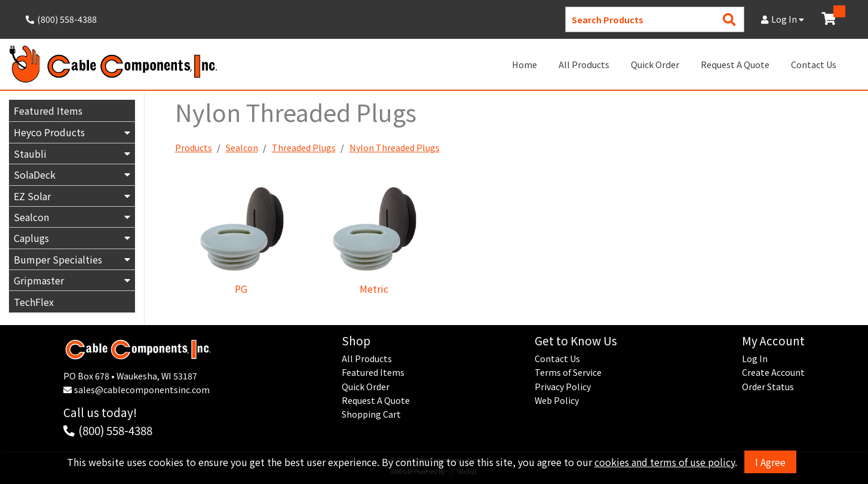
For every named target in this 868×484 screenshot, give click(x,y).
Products (194, 148)
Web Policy (557, 400)
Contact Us (814, 64)
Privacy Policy (563, 387)
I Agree (770, 462)
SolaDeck (35, 174)
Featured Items (48, 111)
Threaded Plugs (304, 148)
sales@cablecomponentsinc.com (142, 390)
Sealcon (31, 217)
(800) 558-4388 (115, 430)
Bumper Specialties (58, 259)
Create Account (773, 372)
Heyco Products (49, 132)
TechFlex (34, 302)
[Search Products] (729, 19)
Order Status (768, 387)
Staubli (30, 154)
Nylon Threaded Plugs (395, 148)
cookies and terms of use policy (665, 462)
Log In (783, 19)
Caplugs (31, 238)
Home (525, 64)
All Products (584, 64)
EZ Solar (32, 196)
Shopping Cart (371, 414)
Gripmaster (39, 280)
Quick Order (655, 64)
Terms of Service (568, 372)
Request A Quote (735, 64)
